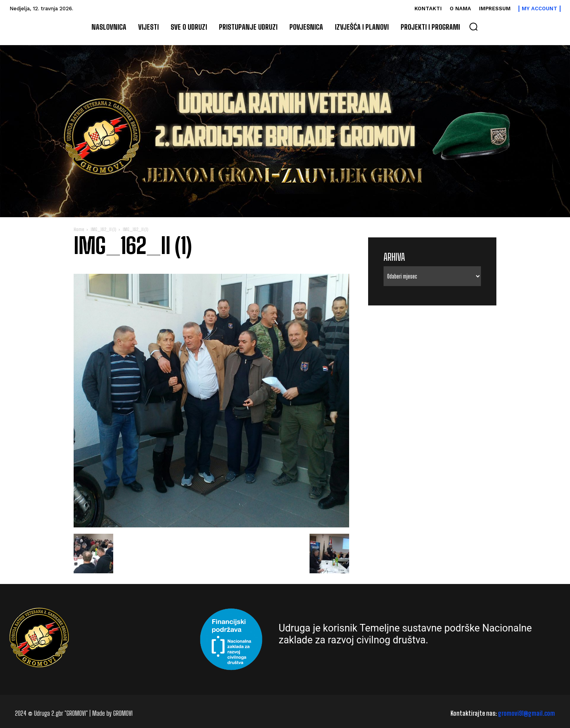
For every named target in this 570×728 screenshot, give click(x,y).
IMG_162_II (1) (103, 229)
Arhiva (394, 257)
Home (79, 229)
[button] (473, 27)
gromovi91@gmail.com (526, 713)
